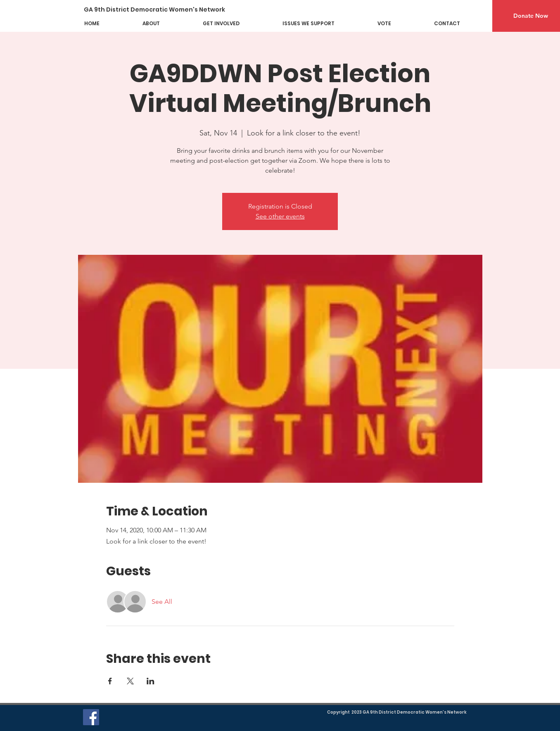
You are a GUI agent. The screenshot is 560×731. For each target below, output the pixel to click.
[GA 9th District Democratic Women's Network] (160, 10)
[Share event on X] (130, 681)
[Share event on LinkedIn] (151, 681)
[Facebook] (91, 717)
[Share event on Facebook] (110, 681)
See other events (280, 216)
